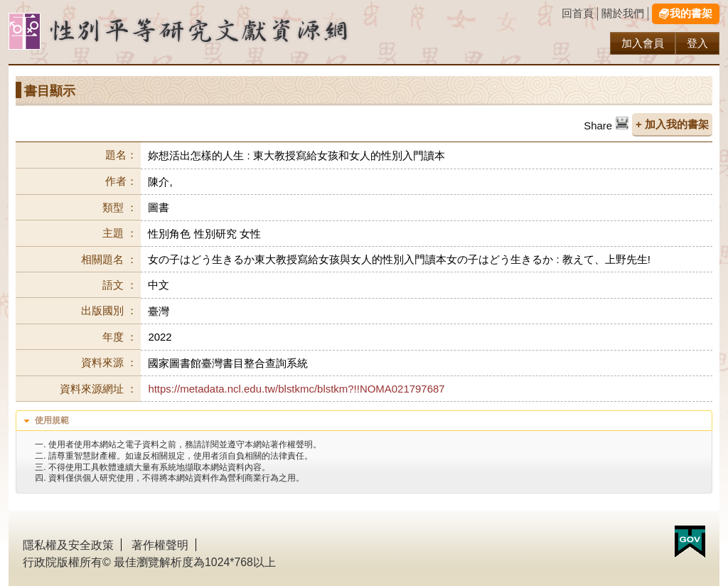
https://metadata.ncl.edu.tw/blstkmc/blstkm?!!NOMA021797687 (296, 389)
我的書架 (691, 13)
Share (598, 126)
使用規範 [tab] (45, 421)
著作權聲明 (160, 545)
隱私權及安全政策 (68, 545)
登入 (697, 43)
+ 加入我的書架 (672, 124)
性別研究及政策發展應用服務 (208, 32)
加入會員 (643, 43)
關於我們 (623, 13)
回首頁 (578, 13)
